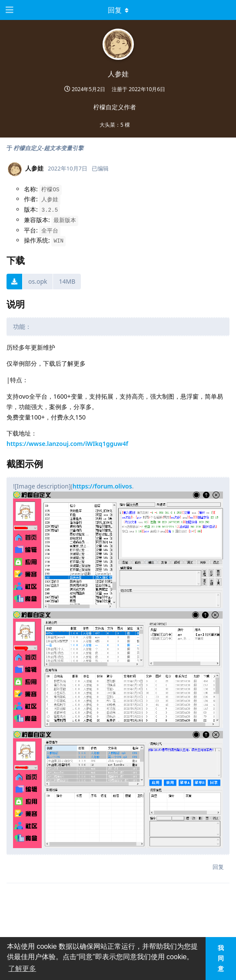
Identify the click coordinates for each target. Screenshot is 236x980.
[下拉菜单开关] (118, 10)
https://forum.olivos (102, 486)
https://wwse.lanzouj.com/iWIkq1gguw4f (67, 444)
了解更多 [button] (22, 969)
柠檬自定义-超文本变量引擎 (48, 148)
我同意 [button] (221, 958)
